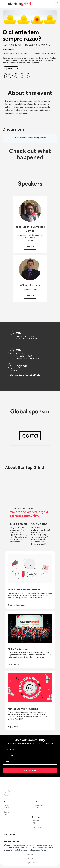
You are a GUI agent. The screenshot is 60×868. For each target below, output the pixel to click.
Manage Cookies (30, 863)
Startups (7, 810)
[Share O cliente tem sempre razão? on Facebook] (5, 75)
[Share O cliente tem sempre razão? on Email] (22, 75)
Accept (30, 854)
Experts (6, 808)
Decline (30, 858)
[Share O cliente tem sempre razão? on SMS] (28, 75)
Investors (7, 805)
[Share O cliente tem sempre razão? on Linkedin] (16, 75)
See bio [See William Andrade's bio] (30, 295)
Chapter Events (38, 808)
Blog (34, 823)
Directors (7, 815)
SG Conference (38, 805)
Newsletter (36, 820)
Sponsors (7, 812)
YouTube (35, 825)
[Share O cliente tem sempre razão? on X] (10, 75)
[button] (57, 3)
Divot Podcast (37, 827)
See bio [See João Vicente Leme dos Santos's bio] (30, 246)
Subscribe (29, 770)
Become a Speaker (39, 810)
